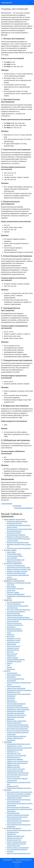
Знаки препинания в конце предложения (20, 792)
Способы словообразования (16, 594)
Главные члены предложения (16, 688)
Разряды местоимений (14, 629)
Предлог (10, 663)
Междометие (11, 669)
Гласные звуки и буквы (14, 554)
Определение (11, 696)
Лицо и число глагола (14, 646)
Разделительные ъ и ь (14, 757)
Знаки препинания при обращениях (18, 807)
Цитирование (11, 740)
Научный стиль (12, 834)
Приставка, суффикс (13, 592)
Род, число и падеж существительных (18, 610)
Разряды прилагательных (15, 615)
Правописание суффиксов (15, 759)
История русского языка (14, 523)
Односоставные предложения (16, 704)
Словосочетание (12, 673)
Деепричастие (11, 656)
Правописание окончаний (15, 771)
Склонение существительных (16, 612)
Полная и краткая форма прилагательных (20, 619)
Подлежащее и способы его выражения (19, 690)
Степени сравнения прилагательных (18, 617)
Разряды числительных (14, 623)
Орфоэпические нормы (14, 562)
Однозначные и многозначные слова (18, 567)
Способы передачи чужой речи (17, 736)
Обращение (11, 719)
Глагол (9, 633)
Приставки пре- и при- (14, 754)
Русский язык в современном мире (18, 542)
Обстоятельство (12, 702)
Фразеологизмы (12, 579)
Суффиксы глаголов (13, 765)
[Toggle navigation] (30, 3)
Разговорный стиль (13, 832)
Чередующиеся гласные (14, 746)
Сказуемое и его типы (14, 692)
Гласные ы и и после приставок (17, 755)
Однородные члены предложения (17, 707)
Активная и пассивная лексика (16, 573)
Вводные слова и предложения (17, 721)
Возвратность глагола (14, 640)
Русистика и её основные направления (19, 548)
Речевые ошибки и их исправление (18, 848)
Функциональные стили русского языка (19, 830)
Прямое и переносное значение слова (19, 569)
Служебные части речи (14, 661)
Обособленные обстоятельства (16, 715)
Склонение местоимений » (23, 508)
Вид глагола (11, 636)
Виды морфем (11, 587)
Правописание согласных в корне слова (19, 748)
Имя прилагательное (13, 613)
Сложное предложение (14, 723)
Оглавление (17, 506)
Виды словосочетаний (14, 675)
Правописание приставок (15, 750)
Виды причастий (12, 654)
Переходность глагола (14, 638)
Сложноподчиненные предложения (18, 727)
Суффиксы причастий (14, 767)
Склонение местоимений (15, 631)
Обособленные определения (16, 711)
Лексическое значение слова (16, 565)
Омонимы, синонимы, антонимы (17, 571)
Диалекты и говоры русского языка (18, 537)
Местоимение (11, 627)
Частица (9, 667)
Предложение (11, 677)
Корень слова (11, 590)
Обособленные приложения (16, 713)
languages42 (7, 3)
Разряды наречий (12, 658)
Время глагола (11, 644)
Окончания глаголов (13, 777)
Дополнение (11, 700)
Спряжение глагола (13, 648)
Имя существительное (14, 604)
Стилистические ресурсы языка (17, 842)
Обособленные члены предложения (18, 709)
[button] (17, 865)
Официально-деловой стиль (16, 836)
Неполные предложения (14, 706)
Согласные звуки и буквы (15, 556)
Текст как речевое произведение (17, 849)
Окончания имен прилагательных (17, 775)
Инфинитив (10, 635)
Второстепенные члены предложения (19, 694)
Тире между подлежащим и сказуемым (19, 794)
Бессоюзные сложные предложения (18, 731)
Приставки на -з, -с (13, 752)
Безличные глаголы (13, 650)
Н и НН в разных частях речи (16, 769)
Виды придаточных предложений (17, 729)
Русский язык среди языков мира (17, 521)
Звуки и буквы (11, 552)
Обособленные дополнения (15, 717)
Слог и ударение (12, 558)
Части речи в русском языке (16, 602)
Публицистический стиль (15, 838)
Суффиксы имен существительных (17, 761)
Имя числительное (13, 621)
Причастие (10, 652)
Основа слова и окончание (15, 589)
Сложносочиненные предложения (17, 725)
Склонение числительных (15, 625)
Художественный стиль (14, 840)
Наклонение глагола (13, 642)
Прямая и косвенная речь (15, 738)
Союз (8, 665)
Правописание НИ (13, 786)
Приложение (11, 698)
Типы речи (10, 851)
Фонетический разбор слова (16, 560)
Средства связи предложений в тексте (19, 853)
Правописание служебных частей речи (19, 788)
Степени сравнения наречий (16, 660)
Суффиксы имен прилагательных (17, 763)
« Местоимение (7, 504)
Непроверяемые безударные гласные (18, 744)
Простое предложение (14, 686)
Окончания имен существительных (18, 773)
